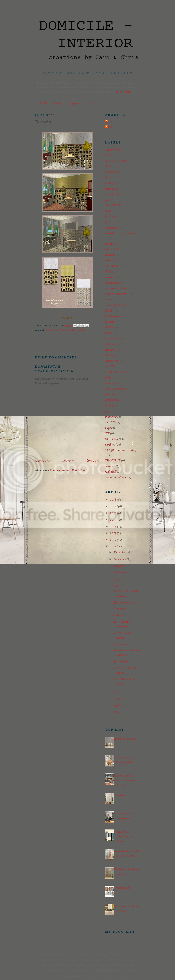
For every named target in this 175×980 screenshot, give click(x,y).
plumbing (111, 417)
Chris (109, 128)
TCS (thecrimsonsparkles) (121, 450)
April (117, 706)
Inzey (108, 300)
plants (109, 411)
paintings (111, 394)
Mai (117, 699)
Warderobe (121, 795)
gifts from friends (116, 288)
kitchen (109, 322)
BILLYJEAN (113, 194)
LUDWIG (111, 344)
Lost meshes (112, 339)
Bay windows (121, 662)
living (109, 333)
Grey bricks (120, 644)
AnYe (90, 103)
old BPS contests (115, 389)
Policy (58, 103)
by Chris (110, 222)
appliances (111, 172)
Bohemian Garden (125, 739)
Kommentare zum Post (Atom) (68, 471)
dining (109, 272)
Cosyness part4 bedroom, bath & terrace (125, 781)
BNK (108, 200)
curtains (110, 255)
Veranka (110, 466)
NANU (109, 367)
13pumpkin (112, 150)
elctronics (111, 277)
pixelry (109, 406)
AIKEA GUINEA (116, 161)
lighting (110, 328)
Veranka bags (122, 888)
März (118, 712)
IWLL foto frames (116, 305)
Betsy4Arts (112, 189)
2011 (113, 547)
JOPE (109, 311)
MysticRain (112, 361)
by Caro (52, 330)
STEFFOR (112, 439)
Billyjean (74, 103)
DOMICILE (124, 92)
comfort (110, 244)
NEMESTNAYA (115, 372)
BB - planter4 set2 (124, 603)
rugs (108, 428)
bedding (110, 183)
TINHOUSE (113, 461)
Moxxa (109, 355)
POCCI (110, 422)
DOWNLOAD (67, 318)
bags (108, 178)
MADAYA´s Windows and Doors (124, 837)
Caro (109, 122)
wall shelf (111, 472)
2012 (113, 540)
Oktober (119, 566)
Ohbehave (111, 383)
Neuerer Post (43, 461)
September (120, 573)
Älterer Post (93, 461)
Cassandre (111, 228)
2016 (114, 513)
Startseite (68, 461)
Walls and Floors (73, 330)
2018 (113, 500)
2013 (113, 533)
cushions (110, 261)
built (108, 211)
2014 (114, 527)
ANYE (109, 166)
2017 (113, 506)
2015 (113, 520)
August (119, 579)
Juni (117, 692)
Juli (116, 586)
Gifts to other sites (116, 294)
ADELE (110, 155)
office (108, 378)
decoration (111, 266)
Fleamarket (112, 283)
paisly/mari (112, 400)
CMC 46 (119, 615)
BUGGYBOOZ (115, 206)
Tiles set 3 (119, 609)
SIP (107, 434)
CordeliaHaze (113, 249)
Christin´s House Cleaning (121, 233)
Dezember (120, 553)
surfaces (110, 445)
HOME (42, 103)
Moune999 (112, 350)
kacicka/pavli (113, 316)
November (120, 559)
